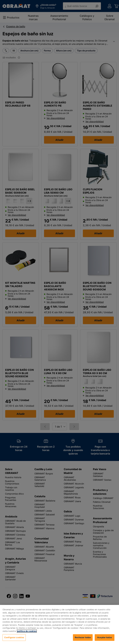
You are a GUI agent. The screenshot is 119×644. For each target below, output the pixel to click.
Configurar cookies (14, 637)
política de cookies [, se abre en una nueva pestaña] (27, 631)
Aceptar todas (105, 637)
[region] (59, 624)
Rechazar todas (83, 637)
